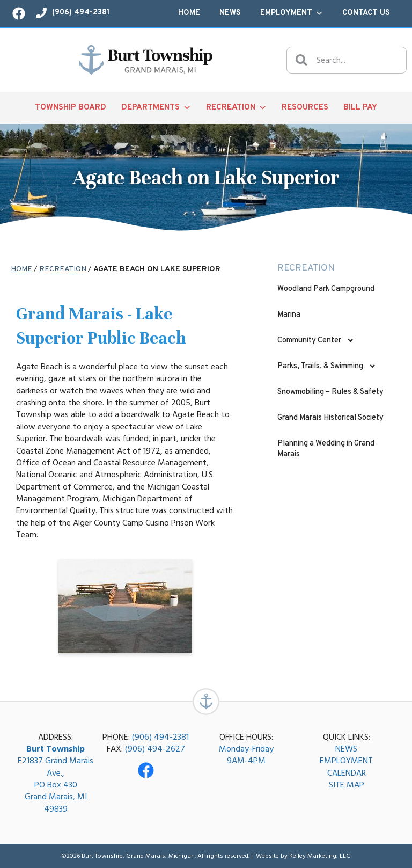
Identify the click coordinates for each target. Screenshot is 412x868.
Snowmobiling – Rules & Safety (330, 392)
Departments (156, 108)
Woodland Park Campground (326, 289)
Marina (289, 315)
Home (189, 13)
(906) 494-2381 (160, 737)
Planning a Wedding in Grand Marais (326, 449)
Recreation (236, 108)
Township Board (71, 108)
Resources (305, 108)
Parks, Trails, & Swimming (327, 366)
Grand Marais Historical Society (330, 418)
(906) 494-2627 (155, 749)
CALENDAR (347, 773)
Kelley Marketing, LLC (320, 856)
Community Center (316, 340)
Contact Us (366, 13)
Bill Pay (360, 108)
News (230, 13)
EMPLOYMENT (346, 761)
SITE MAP (347, 785)
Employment (292, 13)
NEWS (346, 749)
